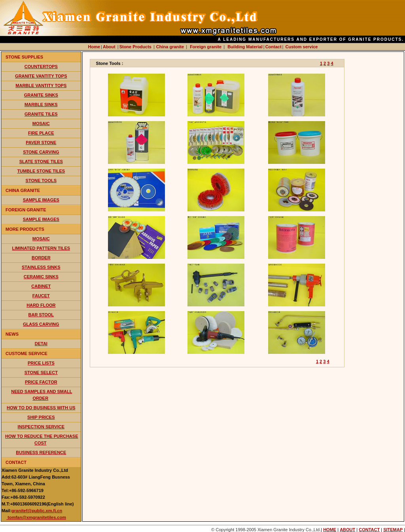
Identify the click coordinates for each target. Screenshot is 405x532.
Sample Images (41, 200)
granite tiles (41, 114)
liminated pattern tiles (41, 248)
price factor (41, 382)
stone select (41, 372)
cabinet (41, 286)
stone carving (41, 152)
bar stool (41, 315)
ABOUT (347, 530)
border (41, 258)
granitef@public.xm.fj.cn (37, 511)
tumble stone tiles (41, 171)
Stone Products (136, 47)
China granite (170, 47)
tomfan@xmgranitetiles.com (36, 517)
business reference (41, 452)
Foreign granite (206, 47)
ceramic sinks (41, 277)
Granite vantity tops (41, 76)
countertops (41, 66)
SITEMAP (393, 530)
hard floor (41, 305)
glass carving (41, 324)
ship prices (41, 417)
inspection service (41, 427)
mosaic (41, 123)
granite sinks (41, 95)
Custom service (302, 47)
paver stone (41, 142)
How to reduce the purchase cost (42, 440)
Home (94, 47)
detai (41, 344)
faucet (41, 296)
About (110, 47)
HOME (330, 530)
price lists (41, 363)
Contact (273, 47)
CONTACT (369, 530)
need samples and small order (42, 395)
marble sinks (41, 104)
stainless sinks (41, 267)
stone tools (41, 180)
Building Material (245, 47)
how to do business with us (41, 408)
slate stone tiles (41, 161)
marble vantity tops (41, 85)
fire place (41, 133)
